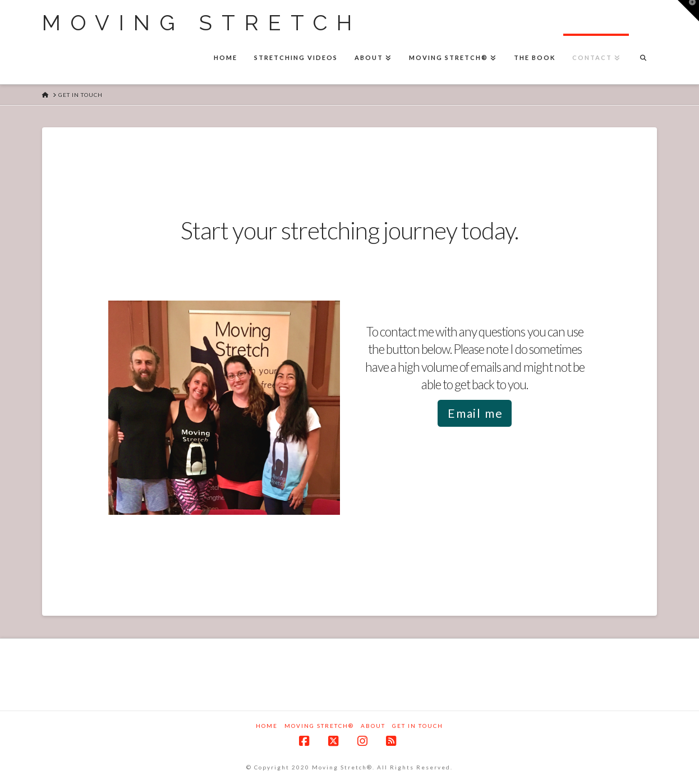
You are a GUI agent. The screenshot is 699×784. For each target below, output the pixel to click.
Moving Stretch (202, 23)
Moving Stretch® (319, 726)
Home (267, 726)
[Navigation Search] (643, 59)
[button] (688, 11)
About (373, 726)
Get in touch (418, 726)
